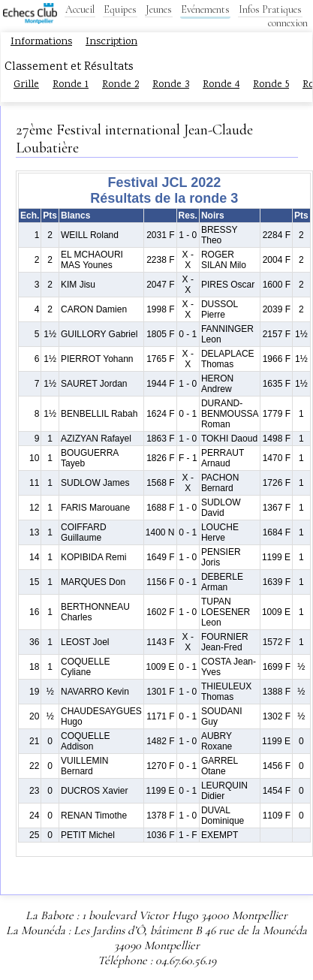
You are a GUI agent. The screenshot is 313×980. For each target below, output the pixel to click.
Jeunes (159, 9)
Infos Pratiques (270, 9)
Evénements (205, 9)
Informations (41, 42)
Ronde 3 (171, 85)
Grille (26, 85)
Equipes (120, 9)
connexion (288, 23)
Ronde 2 (120, 85)
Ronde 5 (271, 85)
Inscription (111, 42)
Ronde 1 (71, 85)
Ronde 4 (221, 85)
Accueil (80, 9)
